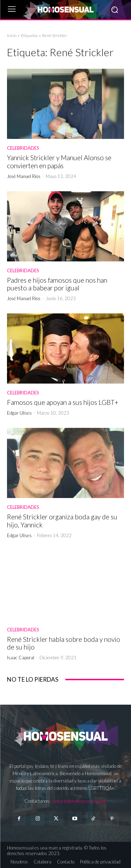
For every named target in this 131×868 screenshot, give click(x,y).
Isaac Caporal (21, 658)
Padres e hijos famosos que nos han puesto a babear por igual (57, 284)
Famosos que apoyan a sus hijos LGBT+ (63, 402)
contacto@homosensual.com (79, 801)
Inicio (12, 35)
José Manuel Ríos (24, 176)
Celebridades (23, 148)
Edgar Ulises (19, 413)
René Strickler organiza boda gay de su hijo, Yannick (62, 521)
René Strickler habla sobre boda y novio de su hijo (64, 643)
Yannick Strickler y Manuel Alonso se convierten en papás (59, 162)
